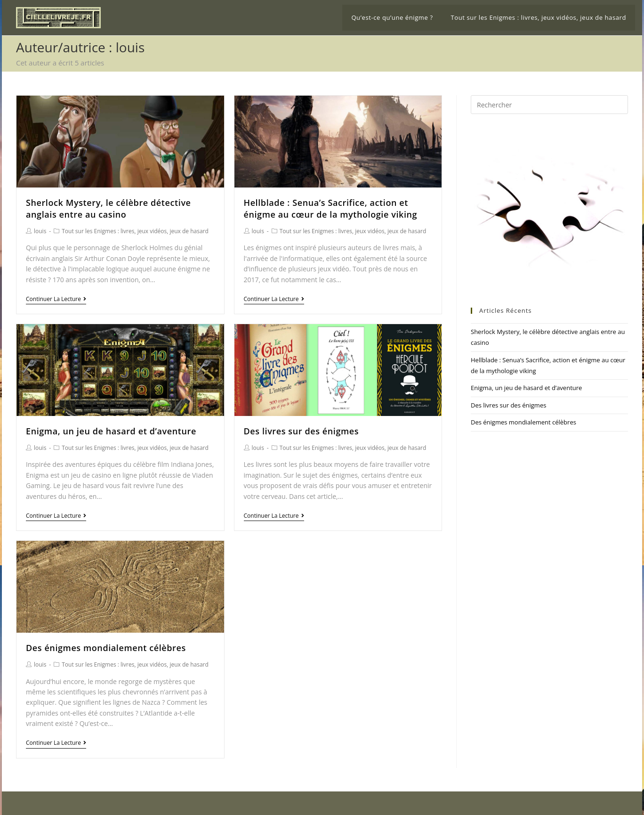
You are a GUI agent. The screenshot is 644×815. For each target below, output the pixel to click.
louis (40, 231)
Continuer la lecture (56, 299)
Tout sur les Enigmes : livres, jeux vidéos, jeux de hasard (135, 231)
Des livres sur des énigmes (302, 431)
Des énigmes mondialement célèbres (106, 648)
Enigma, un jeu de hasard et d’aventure (111, 431)
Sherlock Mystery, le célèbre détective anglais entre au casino (109, 208)
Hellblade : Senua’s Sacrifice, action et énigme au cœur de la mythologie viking (331, 208)
